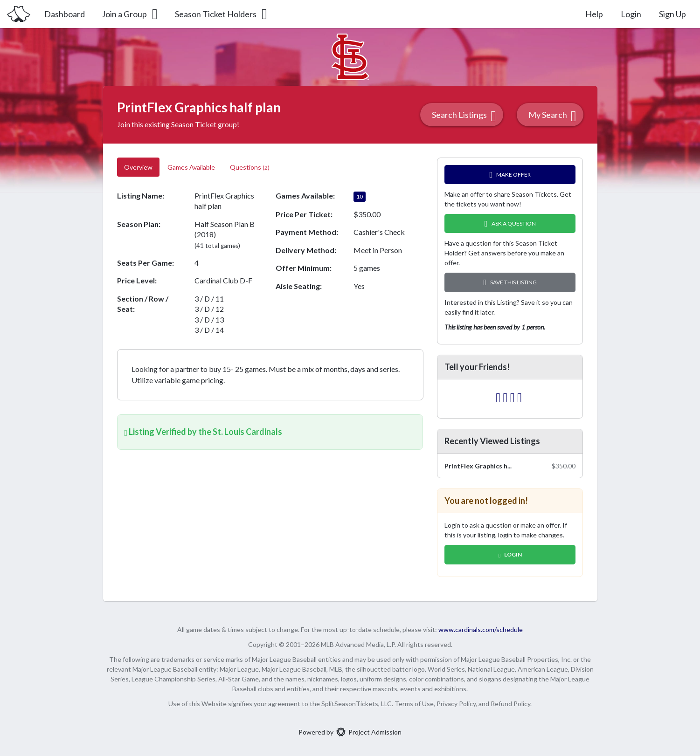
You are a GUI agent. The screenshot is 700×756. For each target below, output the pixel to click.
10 (359, 196)
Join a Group (130, 14)
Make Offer (510, 175)
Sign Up (672, 14)
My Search (552, 116)
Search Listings (464, 116)
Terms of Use (414, 704)
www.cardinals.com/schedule (481, 629)
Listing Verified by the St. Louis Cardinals (204, 432)
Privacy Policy (456, 704)
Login (631, 14)
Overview (138, 167)
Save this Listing (510, 282)
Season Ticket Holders (222, 14)
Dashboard (65, 14)
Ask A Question (510, 223)
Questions (250, 167)
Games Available (191, 167)
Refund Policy (510, 704)
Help (594, 14)
